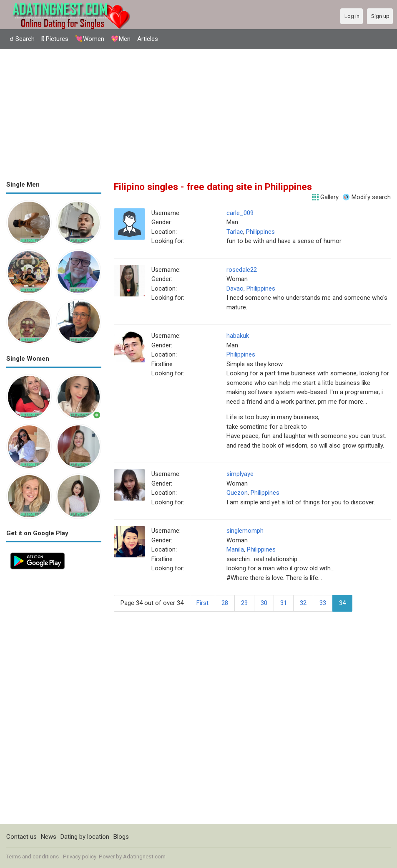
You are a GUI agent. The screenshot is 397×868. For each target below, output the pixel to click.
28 (225, 603)
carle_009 (240, 213)
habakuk (238, 336)
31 (284, 603)
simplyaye (240, 474)
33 (323, 603)
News (49, 837)
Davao (235, 288)
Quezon (237, 493)
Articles (148, 39)
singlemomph (245, 531)
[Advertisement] (198, 112)
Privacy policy (80, 857)
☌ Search (22, 39)
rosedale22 (242, 270)
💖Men (121, 39)
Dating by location (85, 837)
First (202, 603)
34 (342, 603)
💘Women (90, 39)
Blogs (121, 837)
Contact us (21, 837)
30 (264, 603)
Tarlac (235, 232)
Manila (235, 549)
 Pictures (55, 39)
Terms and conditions (33, 857)
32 (303, 603)
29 (244, 603)
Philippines (260, 232)
